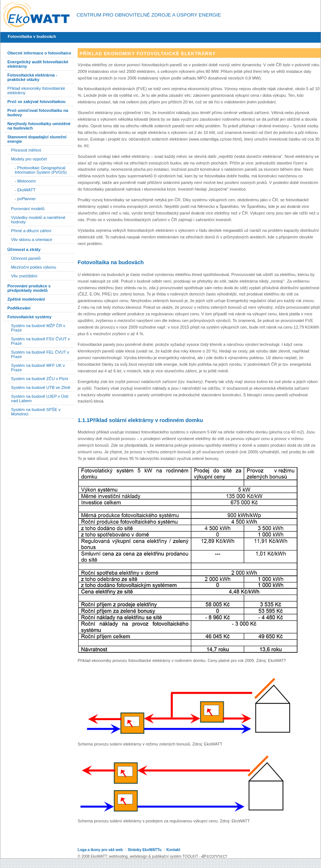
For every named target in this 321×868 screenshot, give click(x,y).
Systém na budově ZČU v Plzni (40, 379)
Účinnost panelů (26, 258)
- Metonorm (25, 181)
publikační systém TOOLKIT (175, 856)
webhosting (118, 856)
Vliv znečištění (24, 276)
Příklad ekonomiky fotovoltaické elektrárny (36, 91)
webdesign (138, 856)
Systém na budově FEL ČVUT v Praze (40, 354)
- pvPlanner (25, 199)
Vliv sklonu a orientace (32, 240)
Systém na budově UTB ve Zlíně (41, 387)
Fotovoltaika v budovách (32, 36)
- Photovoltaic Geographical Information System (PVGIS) (41, 170)
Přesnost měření (26, 150)
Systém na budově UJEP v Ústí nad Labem (40, 398)
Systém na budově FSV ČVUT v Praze (40, 341)
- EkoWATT (25, 190)
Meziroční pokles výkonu (34, 267)
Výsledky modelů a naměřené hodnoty (38, 220)
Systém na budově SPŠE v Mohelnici (36, 412)
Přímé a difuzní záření (31, 231)
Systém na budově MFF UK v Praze (38, 368)
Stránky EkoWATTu (144, 850)
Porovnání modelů (28, 209)
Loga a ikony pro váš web (100, 850)
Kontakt (173, 850)
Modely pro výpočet (29, 159)
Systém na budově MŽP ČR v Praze (38, 328)
